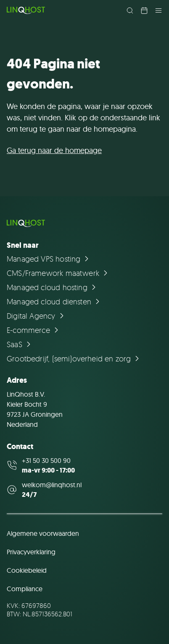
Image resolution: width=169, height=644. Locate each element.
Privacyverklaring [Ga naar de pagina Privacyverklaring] (31, 552)
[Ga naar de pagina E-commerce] (34, 330)
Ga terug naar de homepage (54, 150)
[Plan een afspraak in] (144, 10)
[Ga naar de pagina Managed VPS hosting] (49, 259)
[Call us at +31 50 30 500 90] (84, 465)
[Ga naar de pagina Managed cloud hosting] (53, 287)
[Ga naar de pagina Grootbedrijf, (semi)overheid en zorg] (74, 358)
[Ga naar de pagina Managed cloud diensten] (54, 301)
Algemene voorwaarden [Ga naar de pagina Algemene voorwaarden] (43, 533)
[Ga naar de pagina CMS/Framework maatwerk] (58, 273)
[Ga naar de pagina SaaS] (20, 344)
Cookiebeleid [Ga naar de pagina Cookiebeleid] (27, 570)
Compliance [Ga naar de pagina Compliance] (25, 589)
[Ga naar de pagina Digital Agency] (37, 316)
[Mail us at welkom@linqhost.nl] (84, 490)
